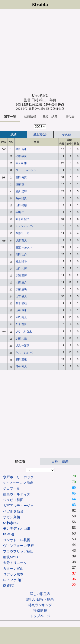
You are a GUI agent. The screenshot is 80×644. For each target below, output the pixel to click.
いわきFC (10, 523)
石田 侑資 (21, 177)
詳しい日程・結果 (40, 599)
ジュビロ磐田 (13, 500)
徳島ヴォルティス (17, 494)
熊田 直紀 (21, 359)
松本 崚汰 (21, 156)
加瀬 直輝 (21, 275)
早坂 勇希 (21, 149)
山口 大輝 (21, 268)
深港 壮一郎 (22, 233)
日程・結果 (50, 117)
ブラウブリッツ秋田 (18, 551)
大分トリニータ (15, 563)
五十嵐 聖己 (22, 219)
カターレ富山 (13, 569)
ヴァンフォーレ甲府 (18, 546)
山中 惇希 (21, 310)
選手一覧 (10, 117)
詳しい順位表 (40, 594)
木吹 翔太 (21, 317)
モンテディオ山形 (17, 529)
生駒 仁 (20, 212)
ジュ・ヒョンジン (26, 170)
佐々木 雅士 (22, 163)
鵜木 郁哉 (21, 303)
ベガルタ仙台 (13, 511)
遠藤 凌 (20, 184)
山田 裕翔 (21, 205)
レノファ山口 (13, 580)
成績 (13, 135)
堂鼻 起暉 (21, 191)
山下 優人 (21, 296)
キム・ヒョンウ (25, 352)
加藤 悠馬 (21, 289)
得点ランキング (40, 605)
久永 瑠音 (21, 324)
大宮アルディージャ (18, 506)
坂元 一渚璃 (22, 345)
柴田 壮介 (21, 254)
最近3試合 (40, 135)
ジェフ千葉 (12, 489)
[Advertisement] (40, 51)
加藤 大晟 (21, 339)
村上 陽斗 (21, 261)
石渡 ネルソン (24, 247)
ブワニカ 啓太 (24, 332)
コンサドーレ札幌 (17, 540)
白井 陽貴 (21, 198)
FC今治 (9, 534)
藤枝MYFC (11, 557)
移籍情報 (30, 117)
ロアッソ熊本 (13, 574)
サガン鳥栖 (12, 517)
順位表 (70, 117)
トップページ (40, 616)
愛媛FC (9, 586)
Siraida (40, 5)
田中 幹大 (21, 366)
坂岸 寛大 (21, 240)
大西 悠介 (21, 282)
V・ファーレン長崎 (18, 483)
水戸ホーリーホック (18, 477)
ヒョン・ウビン (25, 226)
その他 (67, 135)
